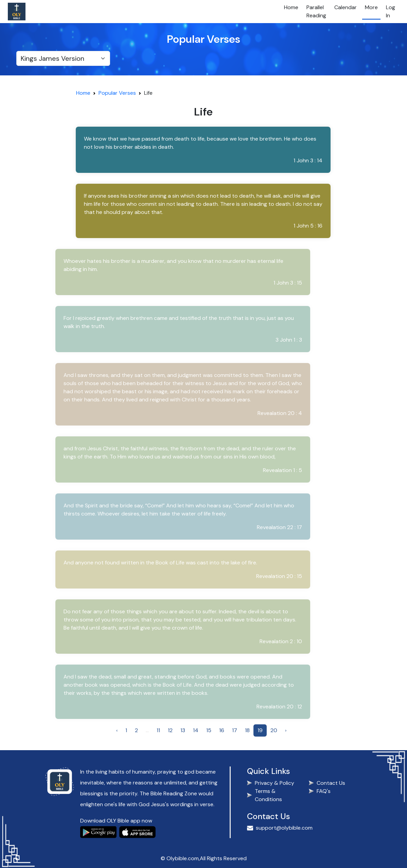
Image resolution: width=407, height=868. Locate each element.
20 (274, 730)
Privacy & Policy (275, 783)
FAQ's (324, 791)
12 (170, 730)
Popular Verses (117, 93)
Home (291, 7)
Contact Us (331, 783)
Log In (391, 11)
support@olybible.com (284, 828)
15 (209, 730)
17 (235, 730)
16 (222, 730)
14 (196, 730)
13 (183, 730)
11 (158, 730)
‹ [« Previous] (117, 730)
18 (247, 730)
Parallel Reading (316, 11)
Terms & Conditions (268, 795)
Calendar (346, 7)
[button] (202, 150)
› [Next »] (286, 730)
